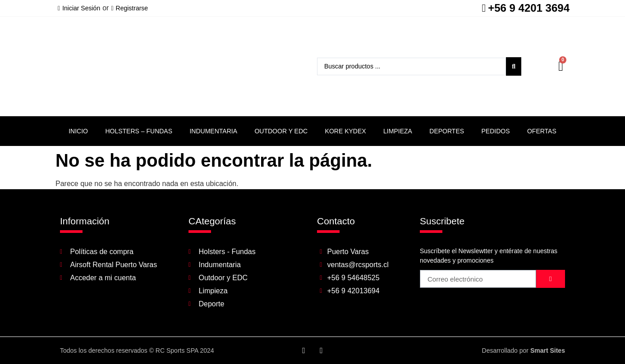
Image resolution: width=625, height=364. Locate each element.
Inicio (78, 131)
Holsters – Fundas (139, 131)
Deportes (447, 131)
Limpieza (398, 131)
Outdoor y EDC (281, 131)
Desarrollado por (524, 350)
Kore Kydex (346, 131)
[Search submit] (514, 66)
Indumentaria (213, 131)
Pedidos (496, 131)
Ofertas (542, 131)
